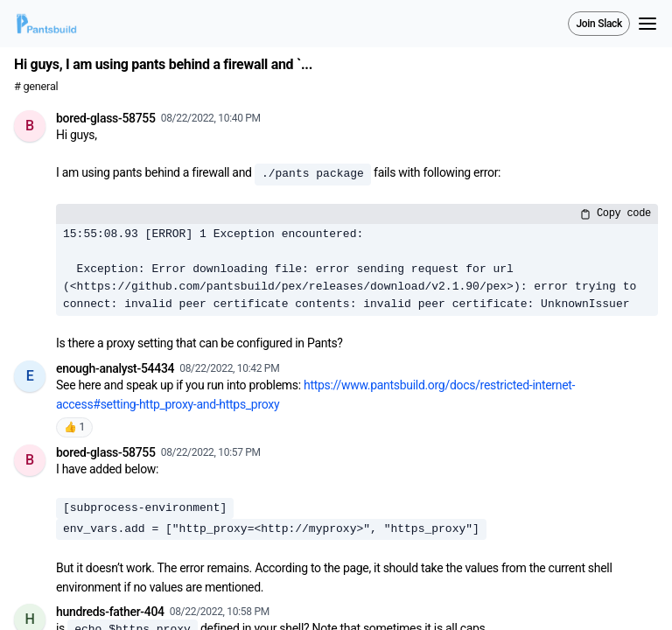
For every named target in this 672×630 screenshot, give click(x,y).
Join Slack (599, 24)
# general (36, 86)
